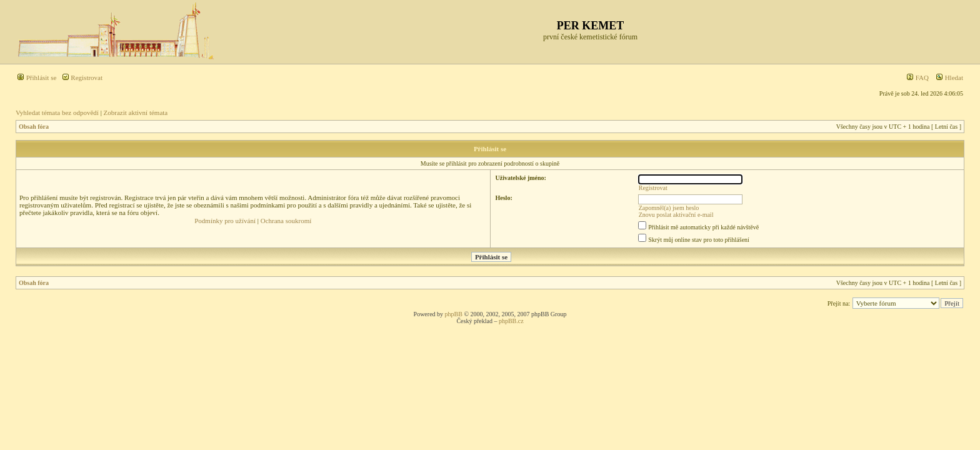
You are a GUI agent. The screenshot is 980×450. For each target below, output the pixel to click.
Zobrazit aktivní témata (136, 112)
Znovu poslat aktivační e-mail (676, 215)
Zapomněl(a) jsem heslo (669, 208)
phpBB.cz (511, 321)
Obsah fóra (34, 127)
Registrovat (82, 77)
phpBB (454, 314)
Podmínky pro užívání (225, 221)
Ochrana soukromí (286, 221)
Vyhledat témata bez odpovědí (57, 112)
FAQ (917, 77)
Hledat (949, 77)
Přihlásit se (37, 77)
